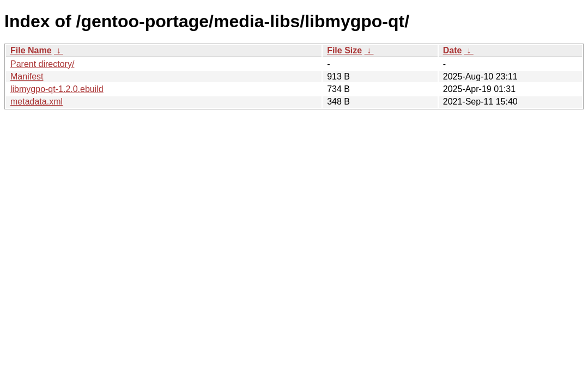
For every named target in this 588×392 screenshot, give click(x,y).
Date (453, 50)
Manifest (27, 76)
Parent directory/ (42, 64)
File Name (31, 50)
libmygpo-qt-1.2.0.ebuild (57, 89)
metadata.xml (37, 102)
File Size (344, 50)
